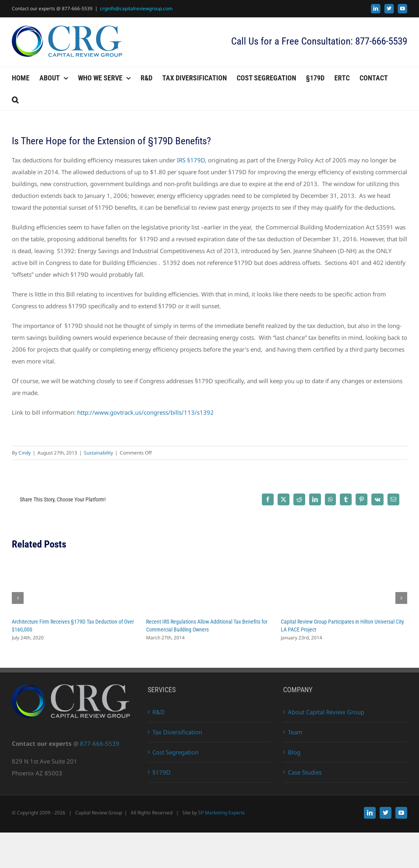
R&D (159, 712)
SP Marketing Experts (222, 813)
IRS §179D (190, 160)
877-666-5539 (100, 743)
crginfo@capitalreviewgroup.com (136, 8)
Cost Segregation (175, 752)
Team (295, 732)
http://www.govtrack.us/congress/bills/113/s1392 (146, 412)
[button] (15, 100)
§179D (161, 772)
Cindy (25, 453)
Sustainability (98, 453)
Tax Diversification (177, 732)
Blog (294, 752)
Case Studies (305, 772)
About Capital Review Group (326, 712)
